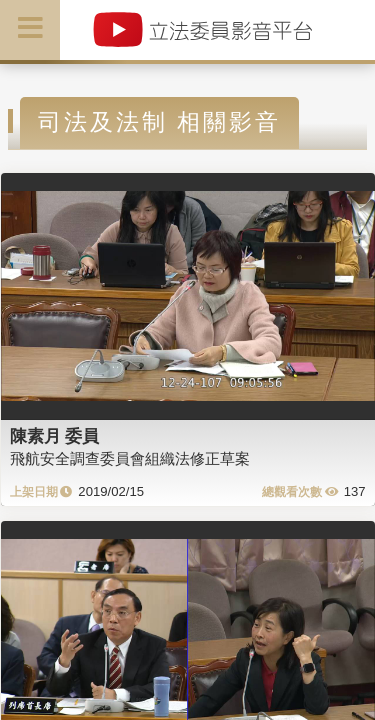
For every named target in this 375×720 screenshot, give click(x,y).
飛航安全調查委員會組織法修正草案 (130, 458)
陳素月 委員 (55, 436)
